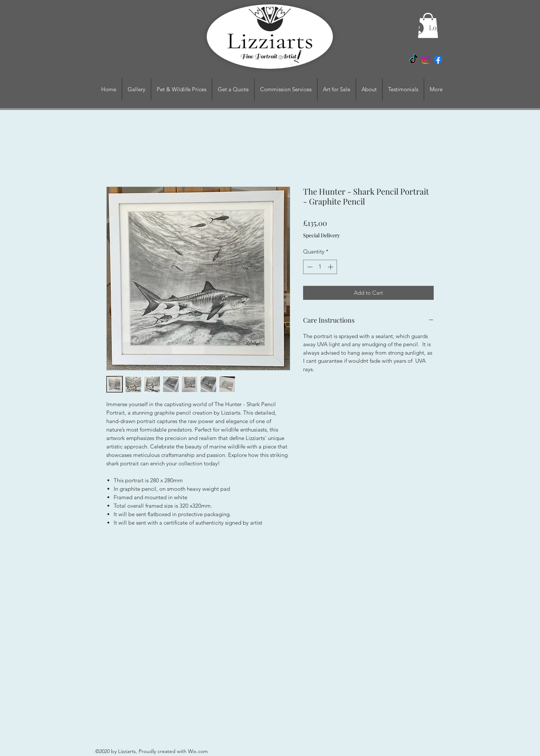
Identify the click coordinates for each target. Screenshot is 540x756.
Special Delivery (321, 235)
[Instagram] (426, 60)
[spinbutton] (320, 267)
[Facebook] (438, 60)
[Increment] (331, 267)
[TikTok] (414, 60)
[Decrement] (309, 267)
